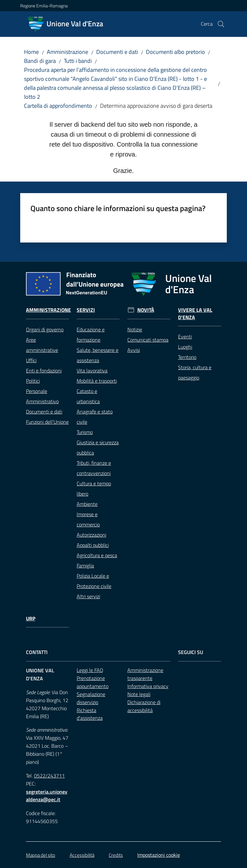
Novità (146, 310)
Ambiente (87, 504)
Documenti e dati (117, 52)
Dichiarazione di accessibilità (144, 706)
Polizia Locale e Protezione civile (94, 581)
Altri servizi (88, 596)
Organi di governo (45, 329)
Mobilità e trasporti (97, 381)
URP (31, 619)
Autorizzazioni (91, 535)
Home (31, 52)
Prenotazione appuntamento (93, 682)
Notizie (135, 329)
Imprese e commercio (88, 519)
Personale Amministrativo (42, 396)
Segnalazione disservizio (91, 698)
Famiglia (85, 566)
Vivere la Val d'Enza (195, 314)
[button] (221, 24)
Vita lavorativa (92, 370)
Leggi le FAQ (90, 670)
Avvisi (134, 350)
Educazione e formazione (91, 335)
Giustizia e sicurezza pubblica (98, 447)
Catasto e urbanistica (88, 396)
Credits (116, 855)
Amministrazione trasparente (145, 674)
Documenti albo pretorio (175, 52)
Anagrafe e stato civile (95, 417)
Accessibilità (82, 855)
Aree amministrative (42, 345)
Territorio (187, 357)
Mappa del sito (41, 855)
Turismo (85, 432)
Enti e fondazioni (44, 370)
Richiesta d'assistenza (90, 714)
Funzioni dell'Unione (47, 422)
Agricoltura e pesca (97, 555)
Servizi (86, 310)
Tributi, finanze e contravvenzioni (94, 468)
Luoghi (185, 347)
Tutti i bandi (78, 61)
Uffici (31, 360)
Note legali (139, 694)
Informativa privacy (148, 686)
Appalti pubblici (93, 545)
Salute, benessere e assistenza (98, 355)
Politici (33, 381)
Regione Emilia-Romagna (44, 6)
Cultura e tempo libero (94, 489)
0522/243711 (49, 776)
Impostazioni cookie (159, 855)
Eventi (185, 336)
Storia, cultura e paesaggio (195, 372)
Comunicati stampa (148, 340)
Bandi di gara (40, 61)
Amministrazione (68, 52)
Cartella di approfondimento (58, 106)
